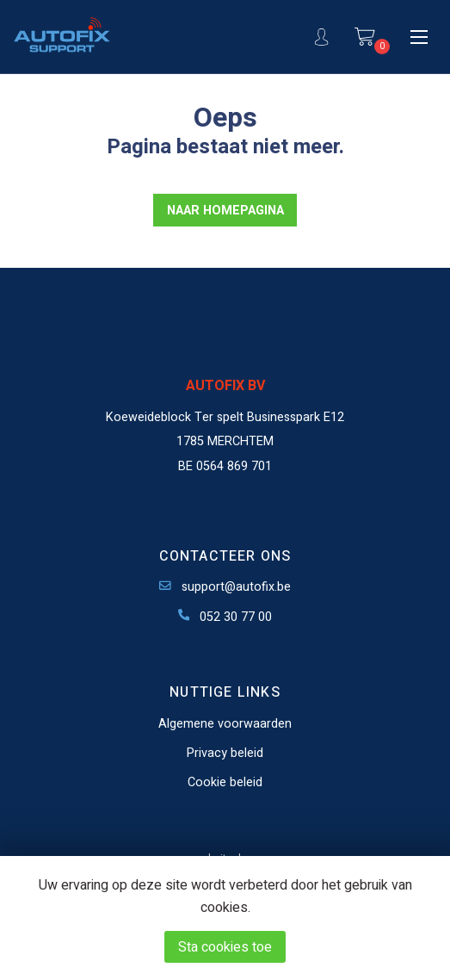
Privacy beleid (225, 753)
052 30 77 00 (225, 617)
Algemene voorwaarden (225, 724)
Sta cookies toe (225, 947)
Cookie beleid (225, 782)
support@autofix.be (225, 587)
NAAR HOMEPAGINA (225, 211)
